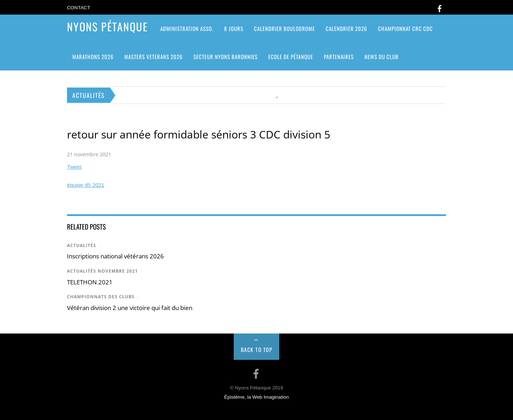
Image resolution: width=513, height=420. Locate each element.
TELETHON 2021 (90, 282)
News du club (382, 57)
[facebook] (440, 7)
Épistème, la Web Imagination (256, 397)
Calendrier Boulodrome (284, 28)
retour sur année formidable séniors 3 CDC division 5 (199, 134)
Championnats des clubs (101, 297)
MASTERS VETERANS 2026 (154, 57)
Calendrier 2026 (346, 28)
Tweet (74, 167)
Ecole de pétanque (291, 57)
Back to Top (257, 350)
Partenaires (339, 57)
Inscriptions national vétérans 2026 (115, 256)
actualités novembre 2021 (102, 271)
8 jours (234, 28)
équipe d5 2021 (86, 185)
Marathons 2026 (93, 57)
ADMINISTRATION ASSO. (187, 28)
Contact (79, 8)
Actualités (82, 245)
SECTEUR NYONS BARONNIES (226, 57)
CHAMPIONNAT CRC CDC (405, 28)
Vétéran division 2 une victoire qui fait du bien (130, 308)
